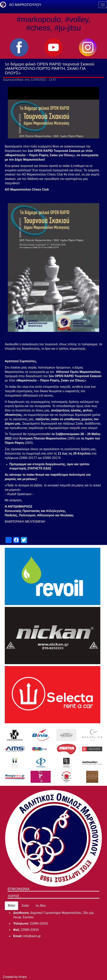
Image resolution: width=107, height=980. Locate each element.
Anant (23, 977)
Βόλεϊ (11, 906)
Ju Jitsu (41, 906)
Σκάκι (25, 906)
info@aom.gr (32, 936)
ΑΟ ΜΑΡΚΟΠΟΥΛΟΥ (25, 5)
